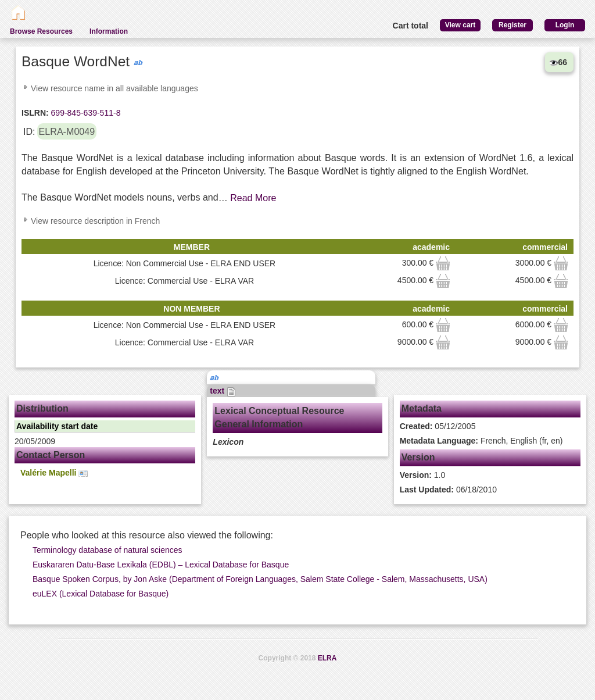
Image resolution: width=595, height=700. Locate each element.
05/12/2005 (438, 426)
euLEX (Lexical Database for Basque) (101, 594)
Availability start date (57, 426)
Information (109, 31)
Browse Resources (41, 31)
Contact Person (51, 455)
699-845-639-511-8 (85, 113)
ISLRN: (35, 113)
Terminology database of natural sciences (107, 550)
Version (418, 457)
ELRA (327, 658)
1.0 (423, 475)
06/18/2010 (448, 490)
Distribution (42, 408)
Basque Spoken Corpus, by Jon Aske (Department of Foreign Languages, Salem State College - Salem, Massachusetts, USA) (260, 579)
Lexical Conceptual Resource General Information (279, 417)
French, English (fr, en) (481, 441)
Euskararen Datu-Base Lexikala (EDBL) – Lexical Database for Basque (161, 565)
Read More (253, 198)
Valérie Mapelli (54, 473)
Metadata (422, 408)
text (223, 391)
